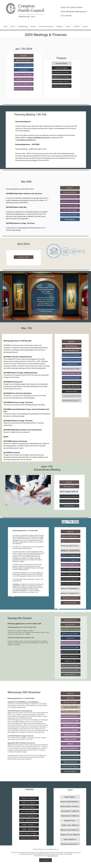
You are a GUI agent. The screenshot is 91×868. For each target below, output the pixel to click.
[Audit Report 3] (71, 674)
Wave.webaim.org (25, 854)
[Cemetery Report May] (72, 373)
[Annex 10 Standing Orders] (71, 589)
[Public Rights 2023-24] (69, 492)
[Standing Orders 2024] (72, 396)
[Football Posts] (72, 364)
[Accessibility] (45, 860)
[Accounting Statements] (69, 496)
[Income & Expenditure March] (72, 382)
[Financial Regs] (72, 391)
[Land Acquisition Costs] (72, 360)
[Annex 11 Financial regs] (71, 593)
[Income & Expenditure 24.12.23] (62, 86)
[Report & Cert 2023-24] (70, 835)
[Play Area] (71, 638)
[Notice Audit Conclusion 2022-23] (70, 806)
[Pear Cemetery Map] (70, 206)
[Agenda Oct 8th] (71, 620)
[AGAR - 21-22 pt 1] (29, 798)
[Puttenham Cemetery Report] (70, 643)
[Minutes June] (69, 487)
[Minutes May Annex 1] (71, 536)
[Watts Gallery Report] (70, 215)
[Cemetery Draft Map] (71, 721)
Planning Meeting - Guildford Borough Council (31, 149)
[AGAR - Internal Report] (29, 820)
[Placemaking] (70, 219)
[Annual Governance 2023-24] (69, 501)
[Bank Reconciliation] (71, 753)
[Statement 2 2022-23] (70, 816)
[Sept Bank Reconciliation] (70, 652)
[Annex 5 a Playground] (71, 555)
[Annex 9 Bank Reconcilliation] (71, 584)
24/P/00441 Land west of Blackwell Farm (18, 357)
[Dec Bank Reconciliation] (62, 72)
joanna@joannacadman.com (26, 140)
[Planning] (71, 698)
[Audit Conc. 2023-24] (70, 825)
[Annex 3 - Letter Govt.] (71, 551)
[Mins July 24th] (71, 603)
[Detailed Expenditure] (71, 656)
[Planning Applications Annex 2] (71, 546)
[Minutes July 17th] (71, 598)
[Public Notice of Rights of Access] (29, 833)
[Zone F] (71, 744)
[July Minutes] (70, 625)
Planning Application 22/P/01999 (27, 144)
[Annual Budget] (62, 68)
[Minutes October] (71, 702)
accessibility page (53, 856)
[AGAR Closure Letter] (71, 670)
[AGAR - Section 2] (29, 829)
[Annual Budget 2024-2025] (62, 82)
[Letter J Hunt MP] (71, 707)
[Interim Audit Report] (71, 767)
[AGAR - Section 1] (29, 825)
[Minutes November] (24, 60)
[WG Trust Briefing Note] (24, 65)
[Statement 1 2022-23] (70, 811)
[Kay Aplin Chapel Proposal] (24, 89)
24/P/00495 (16, 584)
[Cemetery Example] (71, 730)
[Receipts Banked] (71, 762)
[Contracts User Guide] (70, 647)
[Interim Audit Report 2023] (70, 802)
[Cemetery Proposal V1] (70, 201)
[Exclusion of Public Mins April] (72, 355)
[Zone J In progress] (71, 748)
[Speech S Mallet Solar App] (71, 712)
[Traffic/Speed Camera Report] (72, 378)
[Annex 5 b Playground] (71, 560)
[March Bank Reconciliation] (72, 387)
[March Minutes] (72, 346)
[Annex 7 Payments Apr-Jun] (71, 570)
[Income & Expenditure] (71, 758)
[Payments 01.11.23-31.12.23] (62, 77)
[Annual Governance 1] (71, 666)
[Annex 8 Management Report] (71, 579)
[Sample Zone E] (71, 739)
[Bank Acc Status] (29, 807)
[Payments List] (71, 661)
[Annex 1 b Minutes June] (71, 541)
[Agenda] (24, 56)
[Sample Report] (71, 735)
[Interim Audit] (62, 63)
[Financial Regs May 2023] (29, 816)
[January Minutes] (70, 192)
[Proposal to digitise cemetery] (24, 84)
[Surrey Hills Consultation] (71, 629)
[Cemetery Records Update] (71, 716)
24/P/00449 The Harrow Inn (13, 382)
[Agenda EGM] (24, 257)
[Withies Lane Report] (70, 634)
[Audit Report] (69, 506)
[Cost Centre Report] (29, 812)
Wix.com (57, 849)
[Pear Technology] (70, 210)
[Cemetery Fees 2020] (24, 79)
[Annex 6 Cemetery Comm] (71, 565)
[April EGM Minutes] (72, 351)
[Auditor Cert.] (70, 821)
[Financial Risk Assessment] (72, 401)
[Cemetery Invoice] (71, 725)
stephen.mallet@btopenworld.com (39, 138)
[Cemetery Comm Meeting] (24, 75)
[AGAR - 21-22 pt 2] (29, 803)
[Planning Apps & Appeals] (72, 369)
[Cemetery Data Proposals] (70, 197)
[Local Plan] (24, 70)
